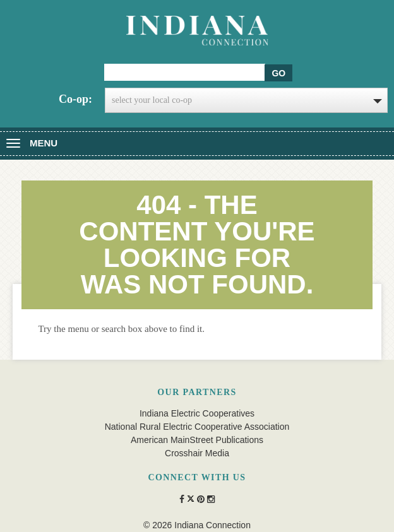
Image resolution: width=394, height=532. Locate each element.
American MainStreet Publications (197, 440)
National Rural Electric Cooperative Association (197, 427)
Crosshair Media (197, 453)
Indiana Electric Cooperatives (197, 413)
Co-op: (75, 99)
